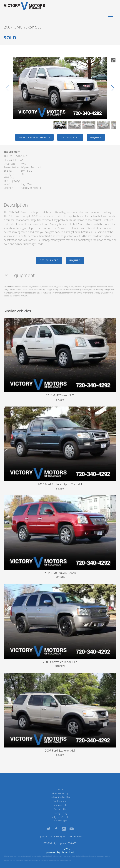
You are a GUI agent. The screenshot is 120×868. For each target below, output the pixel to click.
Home (60, 789)
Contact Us (60, 809)
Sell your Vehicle (60, 817)
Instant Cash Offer (60, 797)
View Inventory (60, 793)
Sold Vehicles (60, 821)
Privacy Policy (60, 813)
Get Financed (60, 801)
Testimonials (60, 805)
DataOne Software (54, 856)
